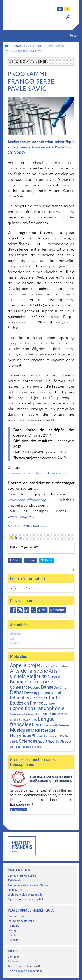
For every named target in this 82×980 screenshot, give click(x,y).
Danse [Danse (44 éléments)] (47, 687)
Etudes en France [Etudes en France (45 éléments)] (27, 703)
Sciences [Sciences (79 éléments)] (28, 741)
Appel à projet (19, 526)
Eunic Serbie (15, 890)
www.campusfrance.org (27, 500)
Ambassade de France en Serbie (28, 885)
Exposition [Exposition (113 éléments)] (22, 708)
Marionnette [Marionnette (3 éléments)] (51, 725)
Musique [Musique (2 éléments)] (64, 725)
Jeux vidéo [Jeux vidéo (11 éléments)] (29, 720)
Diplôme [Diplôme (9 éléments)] (60, 688)
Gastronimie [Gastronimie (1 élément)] (17, 714)
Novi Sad (16, 643)
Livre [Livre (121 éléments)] (37, 724)
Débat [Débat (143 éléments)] (17, 692)
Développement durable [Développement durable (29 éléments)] (45, 693)
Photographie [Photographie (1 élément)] (50, 736)
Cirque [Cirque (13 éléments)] (48, 682)
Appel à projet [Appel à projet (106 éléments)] (25, 665)
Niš (12, 639)
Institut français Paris (21, 921)
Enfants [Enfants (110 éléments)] (52, 698)
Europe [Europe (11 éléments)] (49, 703)
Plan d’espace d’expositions (25, 971)
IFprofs (12, 935)
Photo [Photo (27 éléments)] (37, 735)
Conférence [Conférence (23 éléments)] (20, 687)
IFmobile (13, 940)
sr (60, 9)
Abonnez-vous (25, 588)
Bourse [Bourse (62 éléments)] (17, 682)
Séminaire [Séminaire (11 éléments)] (23, 746)
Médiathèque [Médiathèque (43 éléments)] (43, 730)
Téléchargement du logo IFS (25, 966)
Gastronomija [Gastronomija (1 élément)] (31, 714)
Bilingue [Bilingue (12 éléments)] (54, 677)
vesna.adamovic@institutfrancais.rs (37, 473)
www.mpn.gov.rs (21, 516)
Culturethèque (16, 916)
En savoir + (18, 810)
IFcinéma (13, 926)
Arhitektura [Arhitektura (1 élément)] (61, 666)
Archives (13, 961)
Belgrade (16, 634)
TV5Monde (14, 880)
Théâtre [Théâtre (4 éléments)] (37, 747)
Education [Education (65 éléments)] (20, 698)
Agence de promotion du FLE (25, 899)
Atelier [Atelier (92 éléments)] (34, 676)
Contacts (13, 957)
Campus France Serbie (22, 876)
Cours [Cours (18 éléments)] (35, 687)
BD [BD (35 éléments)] (44, 677)
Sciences (41, 526)
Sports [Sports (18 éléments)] (53, 741)
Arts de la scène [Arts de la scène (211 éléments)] (29, 671)
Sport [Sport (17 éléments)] (43, 741)
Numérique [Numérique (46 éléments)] (21, 735)
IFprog (12, 930)
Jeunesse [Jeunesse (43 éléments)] (48, 714)
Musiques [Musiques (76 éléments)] (20, 730)
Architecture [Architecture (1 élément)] (48, 666)
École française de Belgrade (25, 895)
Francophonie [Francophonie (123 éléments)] (49, 708)
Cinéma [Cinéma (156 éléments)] (34, 682)
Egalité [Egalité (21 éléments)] (37, 698)
